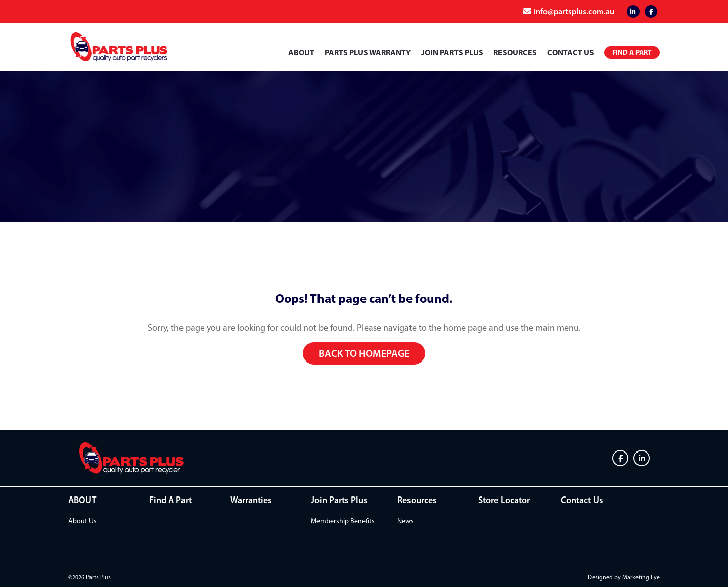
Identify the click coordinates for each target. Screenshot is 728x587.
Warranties (251, 500)
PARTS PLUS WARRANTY (368, 52)
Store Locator (504, 500)
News (405, 521)
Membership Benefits (343, 521)
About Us (82, 521)
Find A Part (170, 500)
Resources (515, 52)
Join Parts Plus (452, 52)
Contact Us (571, 52)
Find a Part (632, 52)
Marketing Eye (641, 577)
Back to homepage (364, 353)
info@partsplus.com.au (574, 11)
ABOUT (301, 52)
